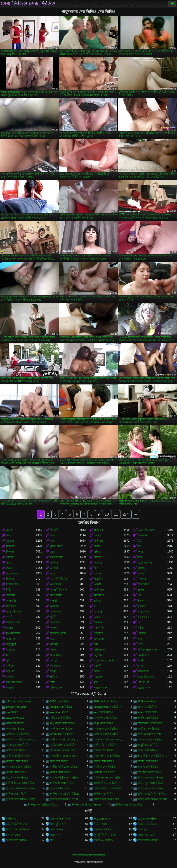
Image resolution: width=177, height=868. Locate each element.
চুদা (52, 840)
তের (52, 552)
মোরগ (9, 628)
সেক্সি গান (11, 819)
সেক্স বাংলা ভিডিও (104, 829)
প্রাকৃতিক (98, 579)
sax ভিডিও (12, 712)
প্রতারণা (142, 633)
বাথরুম (10, 688)
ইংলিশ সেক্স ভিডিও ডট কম (152, 799)
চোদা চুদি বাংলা (58, 824)
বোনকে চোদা (13, 835)
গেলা (140, 644)
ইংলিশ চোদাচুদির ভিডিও (150, 778)
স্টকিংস (54, 563)
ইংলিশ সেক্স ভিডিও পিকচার (87, 805)
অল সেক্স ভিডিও (15, 729)
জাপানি (54, 568)
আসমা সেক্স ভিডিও (17, 772)
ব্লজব (9, 530)
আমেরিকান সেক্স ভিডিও (107, 756)
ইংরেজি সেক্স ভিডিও (17, 778)
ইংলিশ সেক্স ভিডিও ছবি (106, 799)
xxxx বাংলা (56, 835)
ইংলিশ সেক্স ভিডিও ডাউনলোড (43, 805)
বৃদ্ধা (96, 682)
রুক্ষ (96, 644)
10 (107, 514)
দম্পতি (10, 617)
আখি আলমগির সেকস (150, 734)
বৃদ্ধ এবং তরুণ (14, 682)
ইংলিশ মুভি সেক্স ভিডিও (150, 788)
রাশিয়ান (10, 666)
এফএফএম (143, 617)
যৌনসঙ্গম (55, 666)
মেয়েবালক (143, 655)
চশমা (140, 639)
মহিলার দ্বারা (57, 557)
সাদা (52, 541)
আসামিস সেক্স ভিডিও (149, 772)
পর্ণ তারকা (55, 584)
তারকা (97, 617)
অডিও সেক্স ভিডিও (60, 718)
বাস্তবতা (10, 650)
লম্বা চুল (54, 661)
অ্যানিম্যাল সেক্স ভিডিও (62, 734)
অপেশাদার (143, 584)
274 (126, 514)
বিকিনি (141, 661)
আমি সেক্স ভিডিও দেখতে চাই (21, 756)
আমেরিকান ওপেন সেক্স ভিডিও (65, 756)
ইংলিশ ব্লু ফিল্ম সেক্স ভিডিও (21, 788)
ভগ (8, 535)
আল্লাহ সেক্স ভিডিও (148, 767)
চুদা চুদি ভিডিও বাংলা (105, 835)
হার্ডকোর (98, 530)
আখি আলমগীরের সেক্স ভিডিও (109, 740)
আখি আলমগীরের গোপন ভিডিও (21, 740)
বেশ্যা (53, 574)
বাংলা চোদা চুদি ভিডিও (18, 829)
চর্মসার (97, 601)
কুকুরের (10, 541)
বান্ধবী (53, 601)
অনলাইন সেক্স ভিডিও (106, 718)
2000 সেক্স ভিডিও (60, 702)
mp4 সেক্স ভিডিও (147, 707)
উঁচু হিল (98, 655)
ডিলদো (141, 606)
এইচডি (98, 552)
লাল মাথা (99, 595)
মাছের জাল (144, 688)
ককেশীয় (54, 606)
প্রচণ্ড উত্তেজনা (146, 677)
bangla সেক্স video (17, 707)
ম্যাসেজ (98, 677)
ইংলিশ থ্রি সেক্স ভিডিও (62, 783)
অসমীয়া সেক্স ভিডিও (61, 729)
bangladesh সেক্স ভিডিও (108, 707)
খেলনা (10, 568)
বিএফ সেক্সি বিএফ (147, 824)
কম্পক (53, 628)
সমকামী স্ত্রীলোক (58, 590)
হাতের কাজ (144, 612)
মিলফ (97, 546)
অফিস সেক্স (56, 688)
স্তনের (97, 671)
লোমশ (97, 574)
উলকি (141, 601)
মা (95, 606)
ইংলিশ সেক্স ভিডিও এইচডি (21, 799)
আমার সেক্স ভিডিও (104, 750)
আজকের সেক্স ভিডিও (18, 745)
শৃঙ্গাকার (142, 568)
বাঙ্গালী (98, 666)
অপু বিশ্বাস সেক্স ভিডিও (63, 723)
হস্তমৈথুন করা (145, 563)
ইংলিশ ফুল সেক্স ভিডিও (150, 783)
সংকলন (142, 579)
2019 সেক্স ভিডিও (147, 702)
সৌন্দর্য (98, 557)
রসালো (10, 677)
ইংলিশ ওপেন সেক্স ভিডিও (108, 778)
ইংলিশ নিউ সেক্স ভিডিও (107, 783)
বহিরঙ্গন (10, 595)
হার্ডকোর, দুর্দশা (58, 633)
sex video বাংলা (59, 712)
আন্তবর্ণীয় (11, 601)
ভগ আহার (56, 622)
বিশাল (53, 650)
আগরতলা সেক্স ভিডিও (150, 740)
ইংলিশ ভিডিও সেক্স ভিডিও (108, 788)
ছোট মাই (98, 541)
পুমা (8, 661)
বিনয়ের (10, 579)
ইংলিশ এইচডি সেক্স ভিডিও (64, 778)
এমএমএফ (56, 612)
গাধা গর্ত (11, 639)
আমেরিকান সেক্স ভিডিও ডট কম (152, 756)
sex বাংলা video (147, 819)
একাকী (97, 584)
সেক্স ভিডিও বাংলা (60, 819)
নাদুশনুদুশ (11, 644)
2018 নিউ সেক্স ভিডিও (106, 702)
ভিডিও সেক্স (100, 824)
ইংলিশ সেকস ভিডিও (17, 794)
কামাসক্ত (98, 563)
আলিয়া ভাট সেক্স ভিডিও (64, 767)
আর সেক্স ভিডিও (59, 761)
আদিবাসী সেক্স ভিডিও (106, 745)
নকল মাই (99, 628)
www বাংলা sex (15, 718)
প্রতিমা (53, 677)
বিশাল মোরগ (13, 584)
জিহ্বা (53, 671)
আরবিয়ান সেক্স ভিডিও (19, 767)
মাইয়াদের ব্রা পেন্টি (104, 661)
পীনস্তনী (54, 530)
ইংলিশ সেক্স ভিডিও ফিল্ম (129, 805)
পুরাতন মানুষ (101, 688)
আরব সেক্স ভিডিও (104, 761)
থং (139, 622)
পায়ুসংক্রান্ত (12, 574)
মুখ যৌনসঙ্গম (13, 633)
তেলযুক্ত (99, 633)
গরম (9, 563)
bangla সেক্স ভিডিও (61, 707)
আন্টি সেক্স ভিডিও (16, 750)
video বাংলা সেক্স (147, 712)
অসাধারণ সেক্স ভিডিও (106, 729)
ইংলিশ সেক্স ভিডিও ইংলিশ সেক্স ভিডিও (152, 794)
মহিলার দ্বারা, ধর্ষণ (147, 650)
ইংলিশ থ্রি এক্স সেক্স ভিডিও (21, 783)
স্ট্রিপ (96, 568)
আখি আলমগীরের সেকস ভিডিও (65, 740)
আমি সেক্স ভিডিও (147, 750)
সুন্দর (140, 552)
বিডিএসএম (100, 650)
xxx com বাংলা (102, 819)
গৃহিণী (53, 617)
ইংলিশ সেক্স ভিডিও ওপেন (64, 799)
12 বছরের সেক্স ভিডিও (19, 702)
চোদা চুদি (142, 829)
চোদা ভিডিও (57, 829)
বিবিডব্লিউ (143, 671)
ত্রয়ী (140, 557)
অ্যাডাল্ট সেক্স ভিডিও (17, 734)
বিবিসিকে (11, 606)
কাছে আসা (56, 595)
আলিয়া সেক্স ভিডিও (105, 767)
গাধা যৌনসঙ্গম (14, 612)
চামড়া (141, 574)
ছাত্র (52, 639)
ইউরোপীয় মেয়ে (146, 530)
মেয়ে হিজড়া (57, 655)
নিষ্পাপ (10, 552)
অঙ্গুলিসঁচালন (58, 579)
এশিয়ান (10, 557)
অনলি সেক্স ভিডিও (148, 718)
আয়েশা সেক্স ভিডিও (17, 761)
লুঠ (139, 546)
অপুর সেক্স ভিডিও (104, 723)
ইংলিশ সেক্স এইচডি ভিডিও (64, 794)
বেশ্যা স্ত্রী (98, 612)
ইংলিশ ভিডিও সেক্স (60, 788)
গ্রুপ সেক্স (99, 639)
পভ (139, 595)
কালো (141, 590)
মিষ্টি (8, 590)
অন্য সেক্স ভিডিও (15, 723)
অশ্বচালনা (143, 535)
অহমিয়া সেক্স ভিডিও (149, 729)
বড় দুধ (97, 535)
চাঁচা (139, 541)
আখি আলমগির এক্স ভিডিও (109, 734)
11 (116, 514)
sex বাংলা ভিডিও (103, 712)
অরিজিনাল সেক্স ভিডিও (150, 723)
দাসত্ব (140, 666)
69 (8, 655)
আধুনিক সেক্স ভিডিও (149, 745)
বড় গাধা (11, 671)
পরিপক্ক (98, 622)
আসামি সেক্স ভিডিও (105, 772)
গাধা (52, 535)
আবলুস (54, 644)
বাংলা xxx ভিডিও (103, 840)
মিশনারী (10, 546)
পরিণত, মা (143, 682)
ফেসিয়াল (99, 590)
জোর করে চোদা (146, 835)
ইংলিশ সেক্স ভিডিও (104, 794)
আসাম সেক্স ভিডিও (61, 772)
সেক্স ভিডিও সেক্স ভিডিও (28, 4)
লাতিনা (141, 628)
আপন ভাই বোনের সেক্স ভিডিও (65, 750)
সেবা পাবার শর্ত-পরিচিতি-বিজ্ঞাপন (88, 855)
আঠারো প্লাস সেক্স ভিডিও (64, 745)
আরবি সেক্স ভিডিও (148, 761)
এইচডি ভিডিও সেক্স (17, 824)
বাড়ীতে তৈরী (13, 622)
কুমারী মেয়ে (56, 546)
